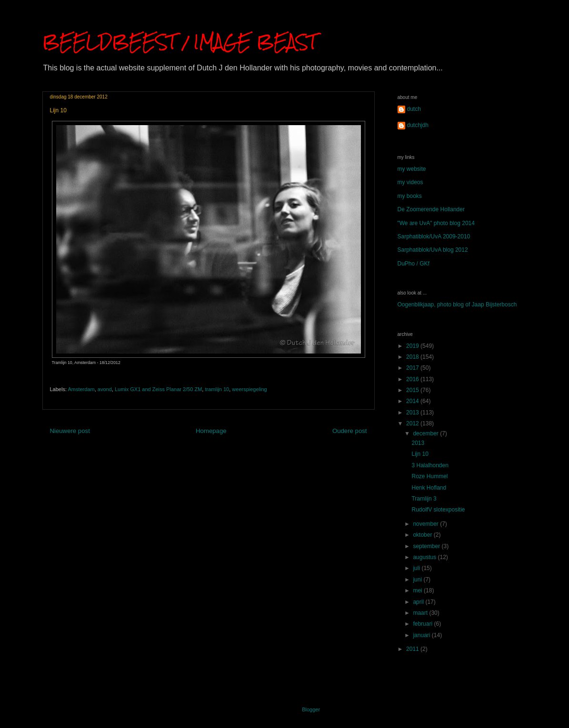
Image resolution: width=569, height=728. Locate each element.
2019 (413, 346)
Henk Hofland (429, 488)
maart (421, 613)
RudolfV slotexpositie (438, 510)
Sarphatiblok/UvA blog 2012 (433, 250)
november (426, 524)
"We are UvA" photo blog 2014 (436, 223)
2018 (413, 357)
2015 (413, 390)
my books (410, 196)
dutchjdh (418, 125)
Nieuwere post (70, 431)
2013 (413, 413)
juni (418, 580)
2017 (413, 368)
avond (105, 389)
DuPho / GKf (414, 264)
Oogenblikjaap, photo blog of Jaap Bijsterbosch (457, 305)
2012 (413, 423)
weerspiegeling (249, 389)
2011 (413, 649)
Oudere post (350, 431)
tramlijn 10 (217, 389)
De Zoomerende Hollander (431, 209)
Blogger (311, 709)
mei (418, 590)
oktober (423, 535)
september (427, 546)
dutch (414, 109)
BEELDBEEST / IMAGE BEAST (180, 42)
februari (423, 624)
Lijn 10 (420, 454)
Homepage (211, 431)
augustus (425, 557)
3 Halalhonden (430, 465)
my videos (410, 182)
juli (417, 568)
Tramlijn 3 (424, 499)
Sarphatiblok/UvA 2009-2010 (434, 236)
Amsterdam (81, 389)
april (419, 602)
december (426, 433)
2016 (413, 379)
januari (422, 635)
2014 (413, 401)
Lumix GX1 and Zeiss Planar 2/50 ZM (158, 389)
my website (412, 169)
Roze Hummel (429, 476)
